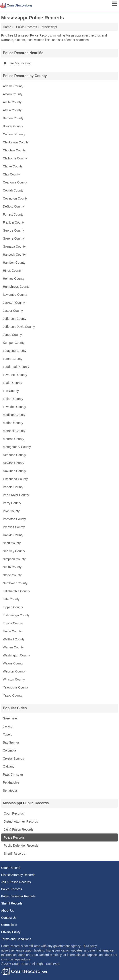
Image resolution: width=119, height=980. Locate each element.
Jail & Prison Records (18, 829)
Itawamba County (15, 295)
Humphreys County (16, 287)
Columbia (9, 750)
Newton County (14, 463)
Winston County (14, 679)
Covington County (15, 198)
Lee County (11, 391)
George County (13, 230)
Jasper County (13, 311)
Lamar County (13, 359)
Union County (12, 631)
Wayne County (13, 663)
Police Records (14, 837)
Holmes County (14, 279)
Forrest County (13, 214)
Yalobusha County (15, 687)
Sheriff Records (14, 854)
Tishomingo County (16, 615)
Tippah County (13, 607)
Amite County (12, 102)
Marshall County (14, 431)
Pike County (11, 511)
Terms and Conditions (16, 939)
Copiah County (13, 190)
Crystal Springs (13, 758)
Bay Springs (11, 742)
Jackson (9, 726)
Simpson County (14, 559)
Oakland (9, 766)
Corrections (9, 925)
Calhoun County (14, 134)
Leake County (12, 383)
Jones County (12, 335)
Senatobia (10, 791)
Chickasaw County (16, 142)
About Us (8, 911)
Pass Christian (13, 774)
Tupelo (8, 734)
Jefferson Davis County (19, 327)
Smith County (12, 567)
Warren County (13, 647)
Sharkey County (14, 551)
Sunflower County (15, 583)
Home (7, 27)
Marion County (13, 423)
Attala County (12, 110)
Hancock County (14, 255)
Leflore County (13, 399)
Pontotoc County (14, 519)
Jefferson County (15, 319)
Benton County (13, 118)
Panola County (13, 487)
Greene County (13, 238)
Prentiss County (14, 527)
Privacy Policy (11, 932)
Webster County (14, 671)
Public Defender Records (21, 846)
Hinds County (12, 271)
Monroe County (14, 439)
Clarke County (13, 166)
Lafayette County (15, 351)
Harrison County (14, 263)
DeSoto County (13, 206)
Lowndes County (14, 407)
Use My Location (17, 63)
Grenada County (14, 247)
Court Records (13, 813)
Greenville (10, 718)
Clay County (11, 174)
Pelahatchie (11, 782)
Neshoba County (14, 455)
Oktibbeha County (15, 479)
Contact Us (9, 918)
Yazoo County (13, 695)
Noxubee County (14, 471)
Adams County (13, 86)
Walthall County (14, 639)
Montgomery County (17, 447)
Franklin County (14, 222)
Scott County (12, 543)
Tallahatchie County (16, 591)
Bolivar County (13, 126)
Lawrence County (15, 375)
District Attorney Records (20, 821)
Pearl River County (16, 495)
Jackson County (14, 303)
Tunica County (13, 623)
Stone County (12, 575)
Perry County (12, 503)
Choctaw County (14, 150)
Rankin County (13, 535)
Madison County (14, 415)
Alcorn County (13, 94)
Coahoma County (15, 182)
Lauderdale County (16, 367)
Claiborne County (15, 158)
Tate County (11, 599)
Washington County (16, 655)
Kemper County (14, 343)
